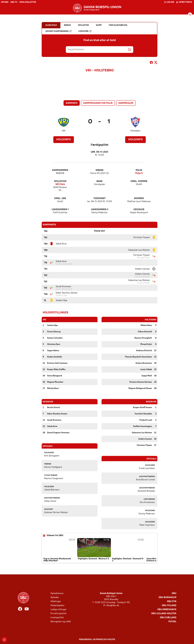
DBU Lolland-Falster (164, 613)
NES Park (60, 184)
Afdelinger (56, 601)
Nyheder (55, 597)
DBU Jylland (169, 605)
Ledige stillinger (59, 609)
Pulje (139, 170)
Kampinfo (72, 103)
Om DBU (5, 2)
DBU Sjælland (168, 617)
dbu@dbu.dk (113, 605)
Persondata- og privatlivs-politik (97, 639)
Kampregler (126, 103)
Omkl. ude (60, 198)
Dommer (139, 198)
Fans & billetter (28, 2)
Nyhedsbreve (57, 593)
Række (100, 170)
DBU (174, 593)
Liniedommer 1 (60, 210)
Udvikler (139, 210)
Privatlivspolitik (58, 613)
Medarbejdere (57, 605)
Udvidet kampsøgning (58, 31)
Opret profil (184, 2)
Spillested (60, 181)
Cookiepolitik (57, 617)
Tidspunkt (100, 198)
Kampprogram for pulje (98, 103)
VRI (64, 131)
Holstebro (135, 131)
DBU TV (14, 2)
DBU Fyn (172, 601)
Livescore (85, 31)
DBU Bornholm (167, 597)
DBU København (167, 609)
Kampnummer (60, 170)
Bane (100, 181)
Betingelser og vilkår (61, 622)
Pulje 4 (139, 173)
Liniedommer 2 (100, 210)
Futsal (172, 622)
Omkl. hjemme (139, 181)
